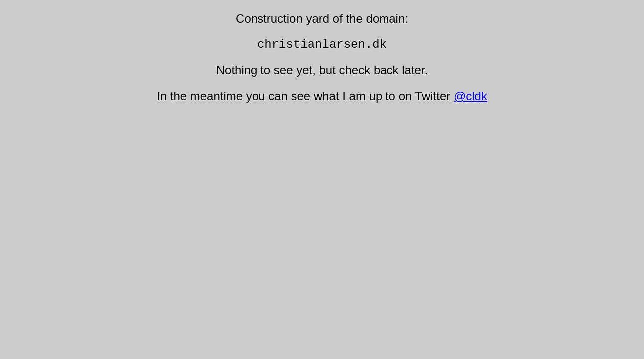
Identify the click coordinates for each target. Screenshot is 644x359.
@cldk (470, 96)
